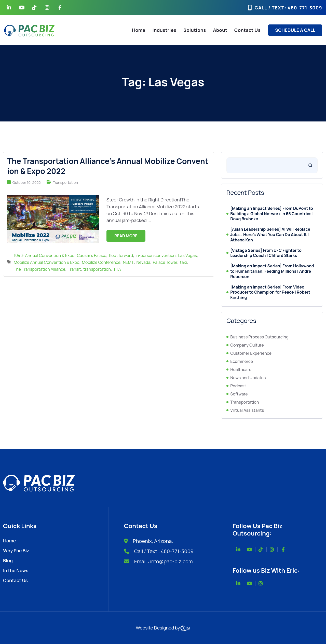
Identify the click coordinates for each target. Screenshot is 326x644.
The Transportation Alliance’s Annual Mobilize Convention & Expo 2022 (108, 166)
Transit (74, 269)
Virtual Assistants (247, 410)
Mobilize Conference (101, 262)
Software (239, 394)
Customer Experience (251, 353)
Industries (165, 30)
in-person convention (156, 255)
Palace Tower (165, 262)
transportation (97, 269)
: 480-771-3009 (303, 8)
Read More (126, 236)
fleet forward (121, 255)
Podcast (238, 386)
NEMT (128, 262)
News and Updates (248, 378)
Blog (8, 560)
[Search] (310, 165)
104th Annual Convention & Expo (44, 255)
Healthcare (241, 369)
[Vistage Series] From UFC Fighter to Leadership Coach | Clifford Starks (266, 253)
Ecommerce (242, 361)
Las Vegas (187, 255)
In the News (16, 570)
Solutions (195, 30)
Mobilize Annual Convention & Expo (47, 262)
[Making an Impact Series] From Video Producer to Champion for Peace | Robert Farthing (270, 292)
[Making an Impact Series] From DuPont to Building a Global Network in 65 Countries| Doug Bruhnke (272, 214)
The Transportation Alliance (40, 269)
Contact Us (247, 30)
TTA (117, 269)
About (220, 30)
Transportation (65, 182)
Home (139, 30)
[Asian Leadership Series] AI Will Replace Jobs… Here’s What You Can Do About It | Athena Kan (270, 235)
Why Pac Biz (16, 551)
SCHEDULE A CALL (295, 30)
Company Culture (247, 345)
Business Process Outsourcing (259, 337)
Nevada (143, 262)
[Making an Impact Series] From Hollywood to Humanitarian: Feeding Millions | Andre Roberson (272, 271)
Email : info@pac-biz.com (164, 561)
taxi (183, 262)
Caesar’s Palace (92, 255)
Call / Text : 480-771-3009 (164, 551)
